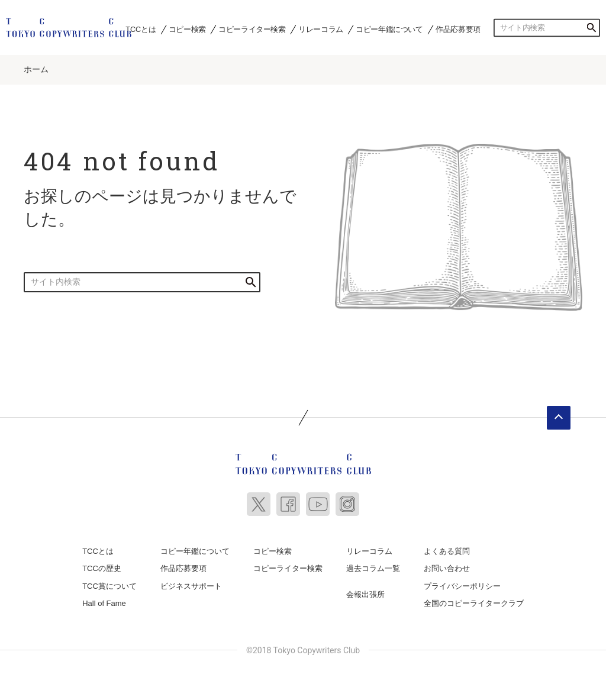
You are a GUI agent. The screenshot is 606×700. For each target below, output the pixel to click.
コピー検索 (187, 29)
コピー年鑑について (389, 29)
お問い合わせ (447, 565)
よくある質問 (447, 547)
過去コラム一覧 (373, 565)
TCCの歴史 (102, 565)
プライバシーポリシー (462, 582)
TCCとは (141, 29)
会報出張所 (365, 590)
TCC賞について (109, 582)
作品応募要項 (458, 29)
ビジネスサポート (191, 582)
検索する (591, 28)
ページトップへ (559, 414)
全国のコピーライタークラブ (474, 600)
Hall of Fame (104, 600)
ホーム (36, 66)
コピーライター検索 (252, 29)
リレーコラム (321, 29)
